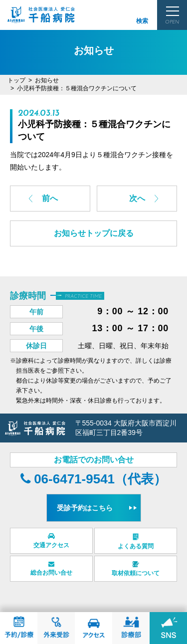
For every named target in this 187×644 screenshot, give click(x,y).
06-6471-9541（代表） (93, 479)
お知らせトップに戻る (94, 233)
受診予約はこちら (85, 508)
